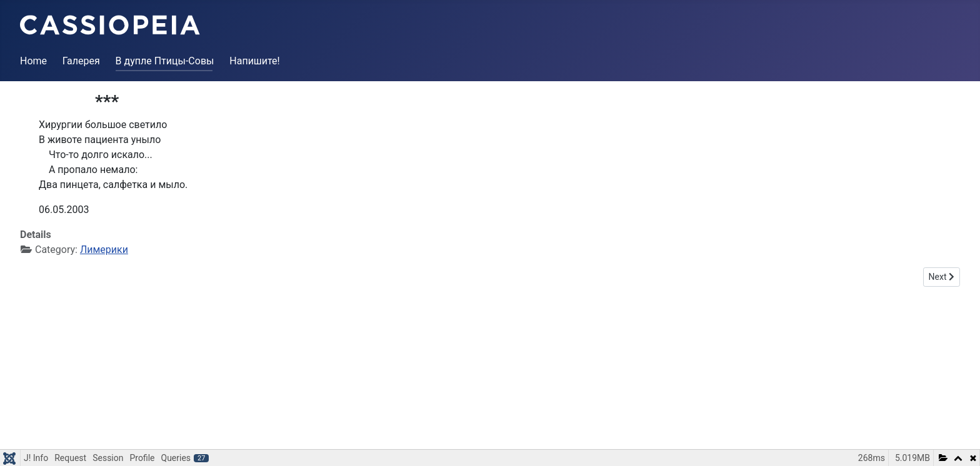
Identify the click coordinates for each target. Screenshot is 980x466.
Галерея (81, 61)
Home (33, 61)
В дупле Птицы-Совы (165, 61)
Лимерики (104, 250)
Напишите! (254, 61)
